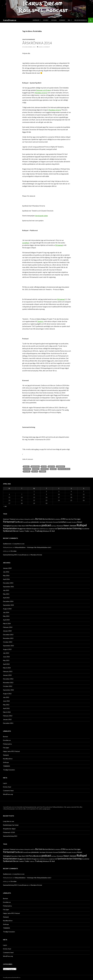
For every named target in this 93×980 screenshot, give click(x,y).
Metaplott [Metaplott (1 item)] (69, 522)
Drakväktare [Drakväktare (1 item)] (58, 519)
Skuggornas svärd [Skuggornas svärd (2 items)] (37, 529)
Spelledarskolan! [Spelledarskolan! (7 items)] (65, 528)
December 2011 (8, 723)
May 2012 (6, 705)
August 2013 (7, 649)
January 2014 (7, 631)
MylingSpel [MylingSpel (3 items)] (7, 526)
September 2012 (8, 690)
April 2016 (6, 579)
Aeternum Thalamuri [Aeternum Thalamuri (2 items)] (9, 519)
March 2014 (7, 623)
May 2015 (6, 594)
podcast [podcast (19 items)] (46, 525)
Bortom (51, 466)
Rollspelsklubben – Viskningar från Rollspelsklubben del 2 (33, 547)
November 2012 (8, 683)
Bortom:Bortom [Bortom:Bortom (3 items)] (48, 519)
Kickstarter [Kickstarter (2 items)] (49, 522)
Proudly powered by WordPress (12, 977)
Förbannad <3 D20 (9, 832)
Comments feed (8, 791)
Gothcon (27, 469)
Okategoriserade (29, 39)
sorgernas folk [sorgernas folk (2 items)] (53, 529)
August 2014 (7, 609)
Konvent (46, 20)
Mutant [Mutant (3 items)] (80, 522)
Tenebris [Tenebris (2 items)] (21, 531)
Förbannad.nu (7, 744)
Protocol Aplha (64, 469)
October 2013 (8, 642)
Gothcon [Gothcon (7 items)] (19, 522)
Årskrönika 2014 (37, 43)
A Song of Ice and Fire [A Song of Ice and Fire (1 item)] (30, 519)
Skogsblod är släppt (9, 829)
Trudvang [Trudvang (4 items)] (39, 531)
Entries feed (7, 787)
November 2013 (8, 638)
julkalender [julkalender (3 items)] (35, 522)
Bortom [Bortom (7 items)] (39, 519)
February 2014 (8, 627)
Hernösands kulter (41, 216)
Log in (5, 783)
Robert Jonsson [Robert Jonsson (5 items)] (70, 526)
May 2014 (6, 616)
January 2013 (7, 675)
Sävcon (35, 471)
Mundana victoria (41, 93)
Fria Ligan (6, 748)
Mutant (53, 469)
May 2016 (6, 576)
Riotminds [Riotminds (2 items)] (60, 526)
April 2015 (6, 598)
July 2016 (6, 572)
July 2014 (6, 612)
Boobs (44, 466)
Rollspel (27, 471)
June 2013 (6, 657)
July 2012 (6, 697)
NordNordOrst (8, 759)
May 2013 (6, 660)
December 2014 (8, 601)
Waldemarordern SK (81, 20)
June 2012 (6, 701)
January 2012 (7, 719)
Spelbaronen (7, 544)
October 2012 (8, 686)
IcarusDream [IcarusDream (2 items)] (27, 522)
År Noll (26, 466)
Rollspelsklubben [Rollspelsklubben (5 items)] (10, 528)
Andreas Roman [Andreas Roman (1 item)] (20, 519)
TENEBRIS (7, 766)
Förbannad (59, 245)
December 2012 (8, 679)
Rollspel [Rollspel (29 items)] (82, 525)
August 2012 (7, 694)
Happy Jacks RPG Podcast (11, 751)
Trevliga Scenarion (9, 770)
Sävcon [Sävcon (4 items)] (16, 531)
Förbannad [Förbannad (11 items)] (9, 522)
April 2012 (6, 708)
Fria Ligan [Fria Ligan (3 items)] (77, 519)
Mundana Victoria (36, 555)
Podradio (62, 20)
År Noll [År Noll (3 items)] (52, 531)
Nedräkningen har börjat (11, 825)
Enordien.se (7, 740)
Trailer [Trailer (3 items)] (27, 531)
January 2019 (7, 568)
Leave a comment (44, 47)
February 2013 (8, 671)
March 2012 (7, 712)
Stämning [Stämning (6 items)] (77, 528)
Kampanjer (36, 20)
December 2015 (8, 583)
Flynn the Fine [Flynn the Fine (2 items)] (69, 519)
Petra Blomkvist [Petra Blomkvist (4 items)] (35, 526)
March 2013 (7, 668)
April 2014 (6, 620)
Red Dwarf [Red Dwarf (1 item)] (54, 526)
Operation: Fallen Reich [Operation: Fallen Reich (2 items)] (18, 526)
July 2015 (6, 590)
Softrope (6, 762)
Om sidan (54, 20)
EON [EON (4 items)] (63, 519)
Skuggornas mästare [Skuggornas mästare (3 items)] (25, 529)
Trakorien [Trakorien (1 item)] (32, 531)
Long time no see (19, 544)
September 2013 (8, 646)
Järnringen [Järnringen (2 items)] (42, 522)
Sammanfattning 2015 (10, 836)
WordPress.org (8, 794)
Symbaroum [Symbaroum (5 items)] (8, 531)
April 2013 (6, 664)
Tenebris (40, 321)
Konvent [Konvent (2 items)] (56, 522)
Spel (69, 20)
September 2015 (8, 587)
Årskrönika (35, 466)
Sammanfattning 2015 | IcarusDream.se (16, 555)
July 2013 (6, 653)
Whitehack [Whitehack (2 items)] (46, 531)
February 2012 (8, 716)
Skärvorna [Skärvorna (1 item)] (46, 529)
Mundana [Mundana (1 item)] (74, 522)
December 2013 (8, 635)
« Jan (5, 506)
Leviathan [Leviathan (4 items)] (62, 522)
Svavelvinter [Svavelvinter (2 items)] (86, 529)
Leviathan (26, 243)
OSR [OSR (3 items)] (27, 526)
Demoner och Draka (43, 90)
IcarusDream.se (10, 20)
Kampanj (6, 755)
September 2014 (8, 605)
